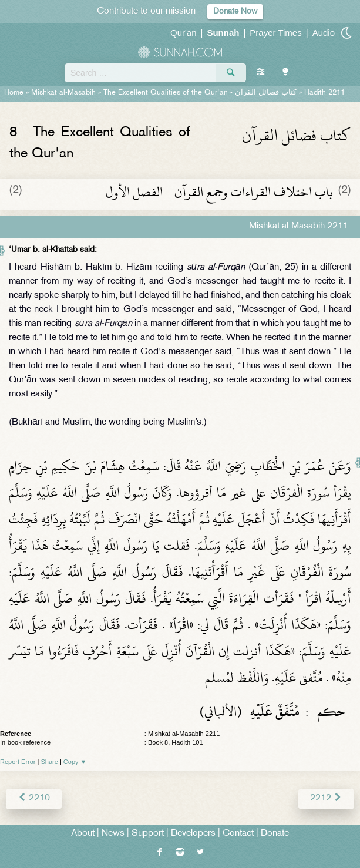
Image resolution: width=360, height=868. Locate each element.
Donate (275, 834)
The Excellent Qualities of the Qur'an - (200, 93)
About (83, 834)
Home (14, 93)
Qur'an (184, 33)
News (113, 834)
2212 (326, 798)
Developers (193, 834)
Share (50, 762)
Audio (324, 33)
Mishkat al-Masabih (63, 93)
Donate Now (235, 11)
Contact (238, 834)
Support (148, 834)
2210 (34, 798)
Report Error (18, 762)
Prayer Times (275, 33)
